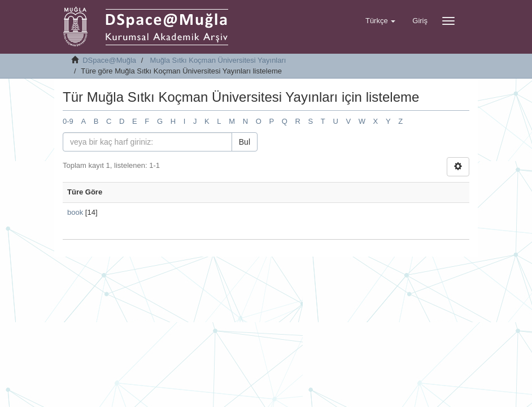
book (75, 212)
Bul (245, 142)
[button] (380, 21)
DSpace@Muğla (109, 60)
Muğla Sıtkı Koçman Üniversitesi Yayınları (218, 60)
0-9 (68, 121)
